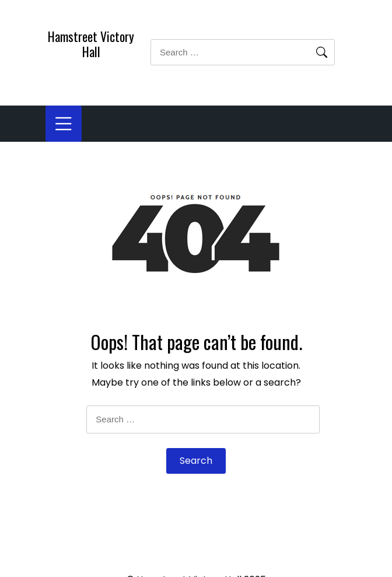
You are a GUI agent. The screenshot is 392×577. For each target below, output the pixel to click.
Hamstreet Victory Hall (91, 44)
